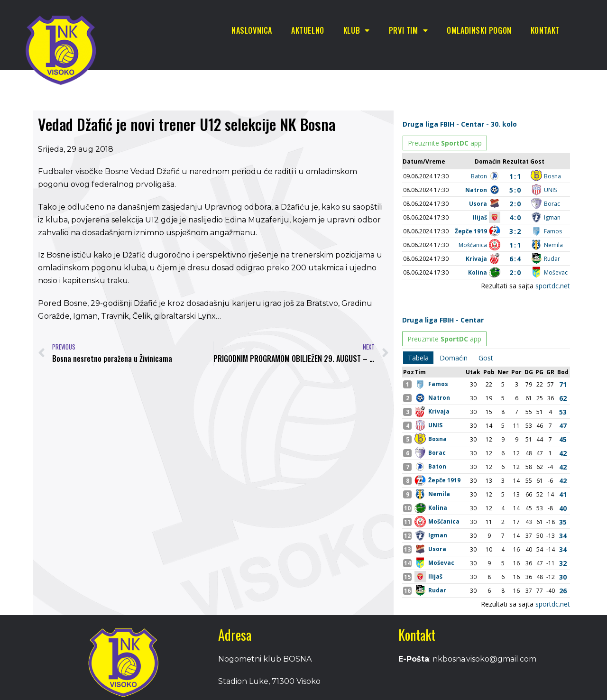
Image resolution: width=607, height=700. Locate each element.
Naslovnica (252, 30)
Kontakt (545, 30)
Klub (357, 30)
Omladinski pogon (479, 30)
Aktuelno (308, 30)
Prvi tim (408, 30)
